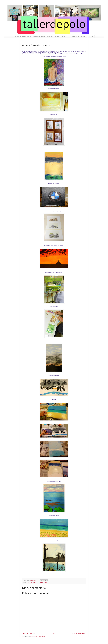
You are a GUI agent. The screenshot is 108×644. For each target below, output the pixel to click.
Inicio (54, 633)
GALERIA (91, 37)
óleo (38, 583)
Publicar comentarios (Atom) (38, 636)
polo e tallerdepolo (39, 37)
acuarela (30, 583)
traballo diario (44, 583)
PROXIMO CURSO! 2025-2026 (23, 37)
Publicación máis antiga (79, 633)
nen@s (35, 583)
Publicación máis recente (29, 633)
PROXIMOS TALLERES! (54, 37)
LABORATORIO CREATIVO (79, 37)
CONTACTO (66, 37)
